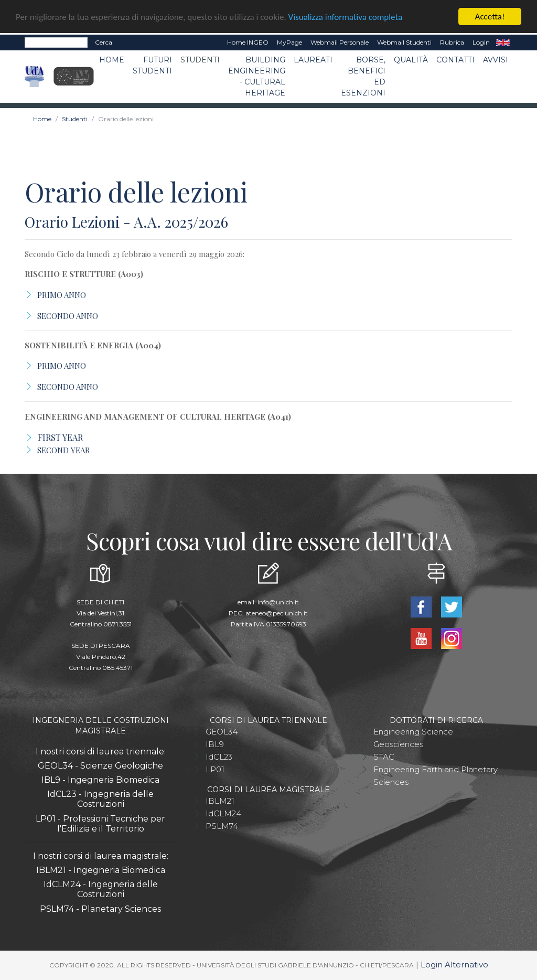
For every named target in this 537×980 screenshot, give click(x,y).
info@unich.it (278, 602)
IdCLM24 (223, 813)
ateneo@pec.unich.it (277, 613)
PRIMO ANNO (62, 295)
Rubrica (452, 42)
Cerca (104, 42)
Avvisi (496, 60)
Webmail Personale (340, 42)
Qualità (411, 60)
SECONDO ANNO (68, 316)
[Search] (56, 42)
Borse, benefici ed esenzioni (363, 76)
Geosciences (398, 744)
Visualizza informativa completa (346, 17)
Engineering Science (413, 732)
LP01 (215, 769)
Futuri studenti (152, 65)
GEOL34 (222, 732)
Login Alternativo (454, 965)
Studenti (200, 60)
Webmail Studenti (404, 42)
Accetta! (490, 17)
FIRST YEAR (60, 437)
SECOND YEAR (64, 450)
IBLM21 (220, 801)
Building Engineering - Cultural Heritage (257, 76)
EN (503, 42)
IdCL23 (219, 757)
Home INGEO (248, 42)
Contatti (455, 60)
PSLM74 (222, 826)
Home (112, 60)
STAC (384, 757)
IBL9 (215, 744)
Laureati (313, 60)
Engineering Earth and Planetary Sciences (436, 776)
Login (481, 42)
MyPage (289, 42)
